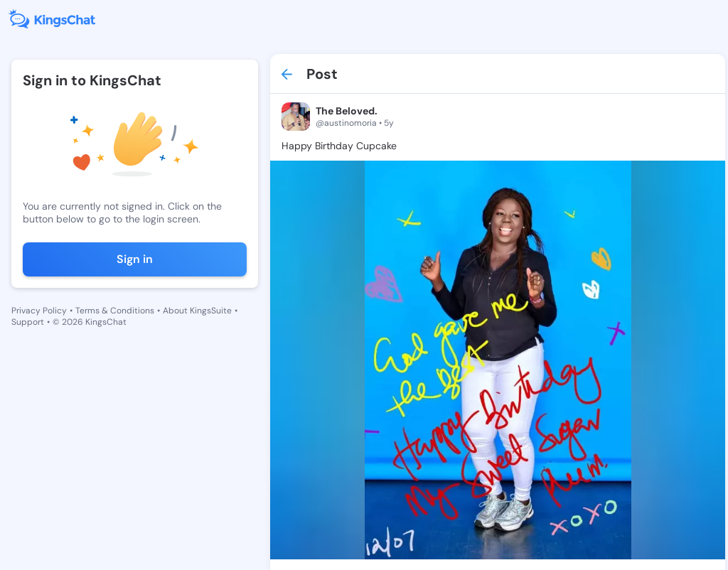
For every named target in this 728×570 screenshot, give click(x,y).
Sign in (135, 259)
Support (28, 322)
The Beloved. (347, 111)
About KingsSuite (197, 311)
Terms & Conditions (115, 311)
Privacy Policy (39, 311)
